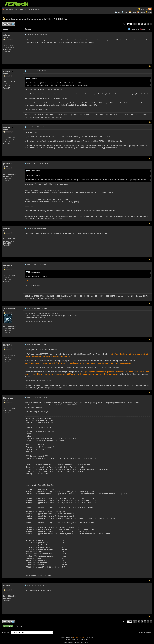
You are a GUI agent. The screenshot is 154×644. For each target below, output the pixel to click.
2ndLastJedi (10, 309)
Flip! (26, 281)
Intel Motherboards (34, 9)
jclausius (8, 71)
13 (148, 24)
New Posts (144, 9)
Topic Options (145, 30)
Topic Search (133, 30)
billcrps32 (9, 586)
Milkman (8, 35)
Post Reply (8, 24)
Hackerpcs (9, 398)
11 (142, 24)
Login (150, 13)
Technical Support (21, 9)
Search (126, 13)
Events (133, 13)
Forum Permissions (146, 632)
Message (28, 29)
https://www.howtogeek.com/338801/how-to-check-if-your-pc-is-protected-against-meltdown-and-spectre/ (81, 374)
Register (142, 13)
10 (139, 24)
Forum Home (9, 9)
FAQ (119, 13)
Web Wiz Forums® (79, 637)
